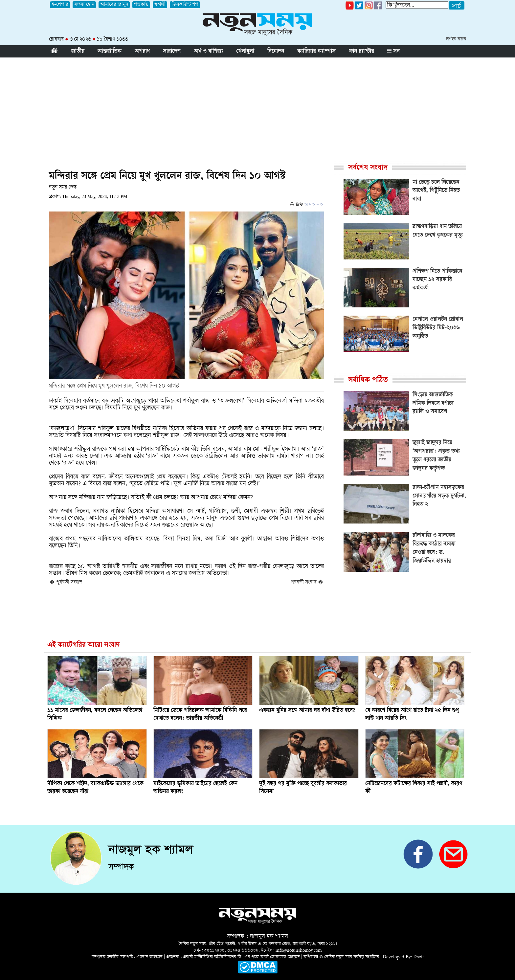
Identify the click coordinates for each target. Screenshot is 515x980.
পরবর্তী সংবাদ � (307, 582)
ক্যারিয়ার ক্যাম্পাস (316, 52)
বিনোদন (276, 52)
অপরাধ (142, 52)
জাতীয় (78, 52)
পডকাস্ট (141, 5)
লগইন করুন (456, 39)
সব (393, 52)
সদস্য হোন (84, 5)
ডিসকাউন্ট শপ (185, 5)
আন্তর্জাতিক (110, 52)
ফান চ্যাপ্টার (361, 52)
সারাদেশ (172, 52)
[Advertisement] (257, 107)
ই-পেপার (60, 5)
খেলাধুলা (245, 52)
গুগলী (160, 5)
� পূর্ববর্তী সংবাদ (66, 582)
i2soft (419, 957)
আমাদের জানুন (114, 5)
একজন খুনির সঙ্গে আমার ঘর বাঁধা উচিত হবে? (307, 711)
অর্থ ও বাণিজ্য (208, 52)
